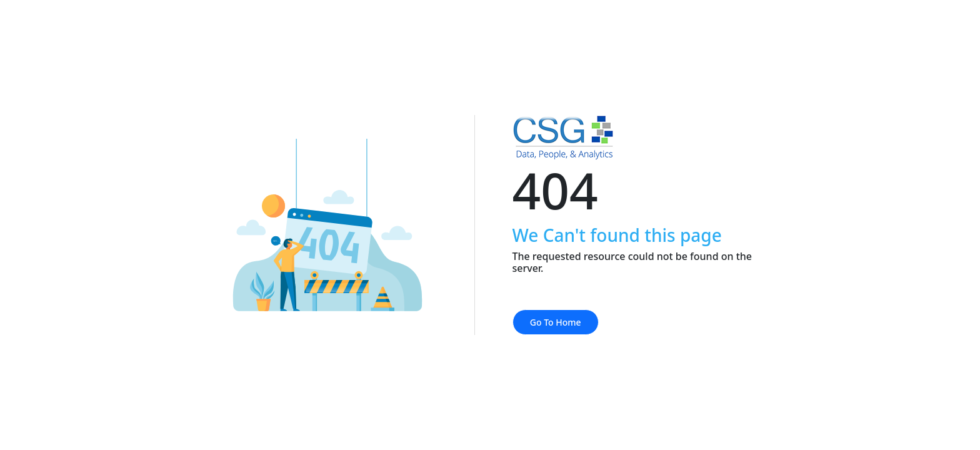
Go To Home (556, 322)
